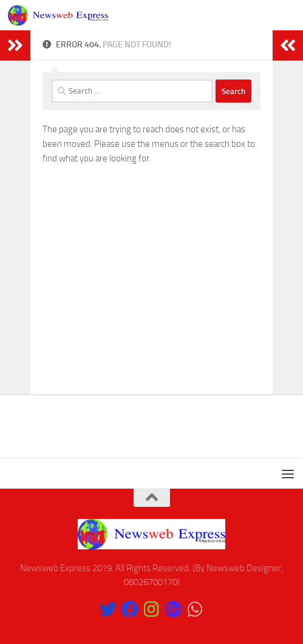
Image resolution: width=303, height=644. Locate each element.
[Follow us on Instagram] (152, 609)
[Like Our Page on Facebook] (130, 609)
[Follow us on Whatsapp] (196, 609)
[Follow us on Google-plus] (174, 609)
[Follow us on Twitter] (108, 609)
